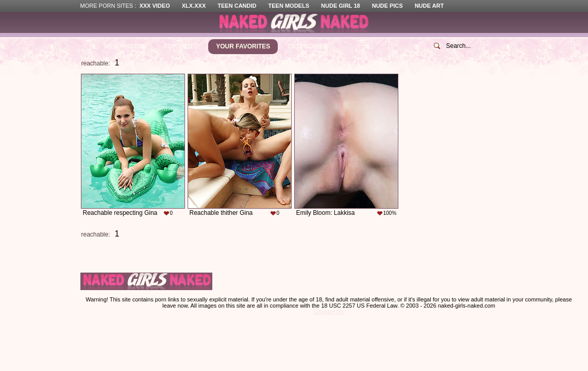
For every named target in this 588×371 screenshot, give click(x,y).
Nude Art (429, 6)
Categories (307, 46)
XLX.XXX (194, 6)
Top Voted (181, 46)
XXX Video (154, 6)
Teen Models (289, 6)
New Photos (126, 46)
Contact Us (329, 312)
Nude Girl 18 (341, 6)
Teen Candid (237, 6)
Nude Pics (388, 6)
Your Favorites (243, 46)
